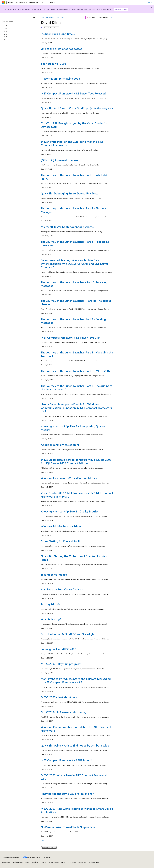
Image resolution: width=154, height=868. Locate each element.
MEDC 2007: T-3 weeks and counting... (65, 712)
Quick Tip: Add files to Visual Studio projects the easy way (77, 108)
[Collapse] (34, 17)
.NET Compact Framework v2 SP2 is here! (66, 760)
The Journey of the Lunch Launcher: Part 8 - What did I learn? (75, 177)
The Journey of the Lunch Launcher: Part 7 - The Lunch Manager (75, 210)
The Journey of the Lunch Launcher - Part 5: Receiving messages (74, 284)
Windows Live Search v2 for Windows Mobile (69, 478)
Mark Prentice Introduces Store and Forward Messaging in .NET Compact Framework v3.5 (76, 680)
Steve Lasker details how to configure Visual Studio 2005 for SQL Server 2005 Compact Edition (76, 461)
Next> (43, 840)
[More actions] (111, 17)
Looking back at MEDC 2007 (58, 649)
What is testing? (51, 619)
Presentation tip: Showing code (60, 78)
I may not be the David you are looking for (67, 794)
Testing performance (54, 574)
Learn (43, 17)
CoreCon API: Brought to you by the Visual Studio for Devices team (74, 125)
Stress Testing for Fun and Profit (61, 541)
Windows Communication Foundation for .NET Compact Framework (76, 729)
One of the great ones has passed (62, 49)
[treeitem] (19, 25)
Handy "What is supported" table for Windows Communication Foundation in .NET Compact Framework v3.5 (76, 408)
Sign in (150, 3)
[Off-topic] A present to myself (60, 160)
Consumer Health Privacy (56, 862)
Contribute (35, 862)
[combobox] (19, 22)
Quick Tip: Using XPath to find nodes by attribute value (75, 745)
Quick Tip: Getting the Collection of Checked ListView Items (74, 558)
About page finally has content (60, 445)
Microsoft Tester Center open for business (67, 227)
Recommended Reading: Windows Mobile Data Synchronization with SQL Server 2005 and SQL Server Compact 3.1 (75, 264)
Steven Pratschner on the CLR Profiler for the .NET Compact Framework (72, 143)
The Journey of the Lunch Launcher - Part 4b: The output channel (76, 302)
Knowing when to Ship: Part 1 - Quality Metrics (70, 511)
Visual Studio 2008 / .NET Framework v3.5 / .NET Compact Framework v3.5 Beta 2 (77, 495)
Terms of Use (72, 862)
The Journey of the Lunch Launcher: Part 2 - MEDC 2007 (76, 371)
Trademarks (81, 862)
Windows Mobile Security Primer (61, 526)
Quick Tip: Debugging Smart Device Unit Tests (70, 193)
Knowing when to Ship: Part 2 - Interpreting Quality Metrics (73, 428)
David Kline (59, 17)
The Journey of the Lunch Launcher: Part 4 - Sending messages (73, 321)
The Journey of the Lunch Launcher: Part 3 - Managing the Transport (77, 354)
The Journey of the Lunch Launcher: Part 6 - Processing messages (75, 243)
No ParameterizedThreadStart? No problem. (68, 827)
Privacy (43, 862)
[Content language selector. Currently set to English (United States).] (11, 857)
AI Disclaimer (6, 862)
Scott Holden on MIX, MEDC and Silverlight (68, 634)
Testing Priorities (51, 604)
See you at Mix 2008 (54, 63)
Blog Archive (50, 17)
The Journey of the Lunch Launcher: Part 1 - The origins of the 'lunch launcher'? (77, 387)
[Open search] (145, 3)
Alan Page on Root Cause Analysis (62, 589)
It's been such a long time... (58, 34)
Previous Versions (18, 862)
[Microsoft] (4, 3)
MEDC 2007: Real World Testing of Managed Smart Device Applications (77, 810)
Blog (27, 862)
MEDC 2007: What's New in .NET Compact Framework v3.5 (74, 777)
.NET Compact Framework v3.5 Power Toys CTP (70, 338)
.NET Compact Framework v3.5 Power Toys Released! (74, 93)
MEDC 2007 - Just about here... (60, 697)
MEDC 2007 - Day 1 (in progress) (61, 664)
